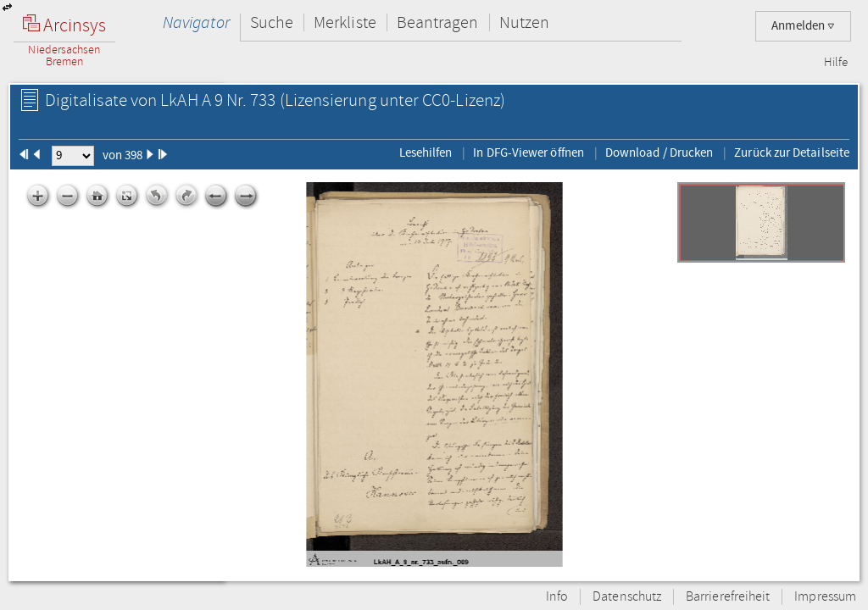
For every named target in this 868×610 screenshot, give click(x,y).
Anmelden (803, 26)
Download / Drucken (659, 152)
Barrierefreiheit (728, 597)
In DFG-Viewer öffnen (529, 152)
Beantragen (438, 22)
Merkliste (345, 22)
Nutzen (524, 22)
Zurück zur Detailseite (792, 152)
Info (557, 597)
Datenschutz (627, 597)
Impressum (825, 597)
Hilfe (836, 63)
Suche (272, 22)
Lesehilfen (426, 152)
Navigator (196, 22)
